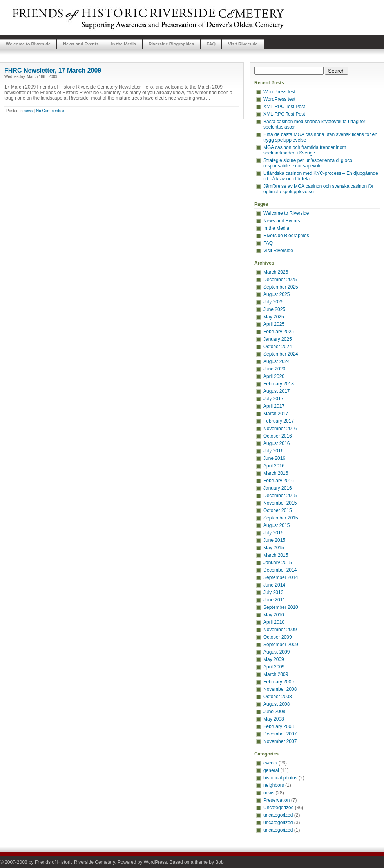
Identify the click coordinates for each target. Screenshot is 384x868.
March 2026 (276, 272)
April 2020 (274, 376)
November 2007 (280, 741)
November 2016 (280, 429)
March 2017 (276, 414)
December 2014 (280, 570)
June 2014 (274, 585)
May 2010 (274, 615)
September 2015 (281, 518)
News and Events (81, 44)
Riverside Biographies (171, 44)
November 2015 (280, 503)
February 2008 (279, 726)
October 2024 (278, 347)
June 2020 (274, 369)
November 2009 (280, 630)
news (28, 111)
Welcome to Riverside (28, 44)
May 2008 (274, 719)
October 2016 (278, 436)
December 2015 (280, 496)
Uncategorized (278, 808)
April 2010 (274, 622)
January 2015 (278, 563)
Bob (219, 862)
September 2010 (281, 607)
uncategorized (278, 815)
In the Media (124, 44)
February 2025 (279, 332)
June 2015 (274, 540)
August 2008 (276, 704)
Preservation (276, 800)
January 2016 (278, 488)
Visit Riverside (243, 44)
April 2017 (274, 406)
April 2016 (274, 466)
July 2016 (273, 451)
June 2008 (274, 712)
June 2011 (274, 600)
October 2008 (278, 697)
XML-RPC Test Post (284, 107)
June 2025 (274, 309)
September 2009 (281, 645)
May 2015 (274, 548)
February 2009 (279, 682)
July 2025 (273, 302)
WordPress (155, 862)
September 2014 (281, 577)
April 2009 (274, 667)
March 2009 (276, 674)
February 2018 (279, 384)
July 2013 (273, 592)
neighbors (274, 785)
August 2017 (276, 391)
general (271, 770)
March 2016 (276, 473)
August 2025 (276, 294)
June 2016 (274, 458)
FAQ (211, 44)
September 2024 (281, 354)
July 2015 (273, 533)
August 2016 (276, 443)
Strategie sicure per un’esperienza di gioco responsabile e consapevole (308, 163)
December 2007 (280, 734)
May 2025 (274, 317)
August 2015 (276, 525)
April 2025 (274, 324)
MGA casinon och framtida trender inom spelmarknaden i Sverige (305, 150)
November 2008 (280, 689)
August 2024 (276, 361)
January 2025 (278, 339)
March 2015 (276, 555)
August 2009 (276, 652)
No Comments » (50, 111)
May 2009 (274, 659)
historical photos (280, 778)
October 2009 (278, 637)
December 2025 (280, 280)
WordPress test (279, 92)
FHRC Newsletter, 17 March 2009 (53, 70)
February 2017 (279, 421)
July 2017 (273, 399)
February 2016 (279, 481)
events (270, 763)
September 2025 (281, 287)
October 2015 (278, 510)
